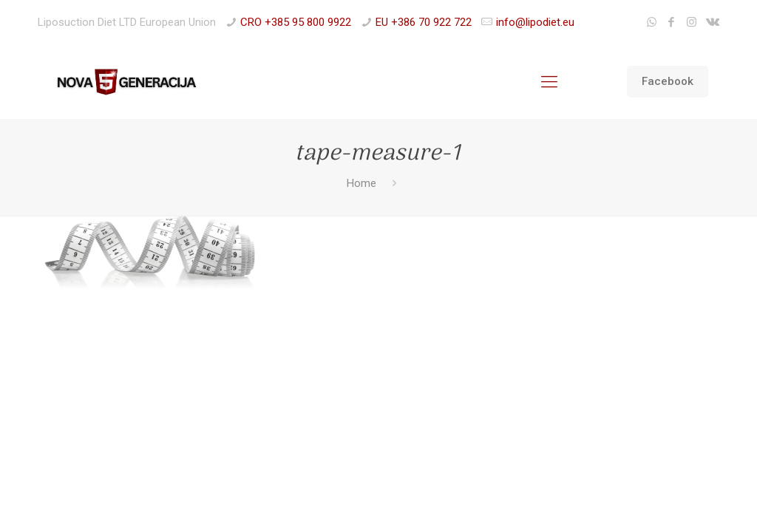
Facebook (668, 81)
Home (361, 183)
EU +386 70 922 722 (424, 22)
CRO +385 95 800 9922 (296, 22)
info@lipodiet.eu (535, 22)
